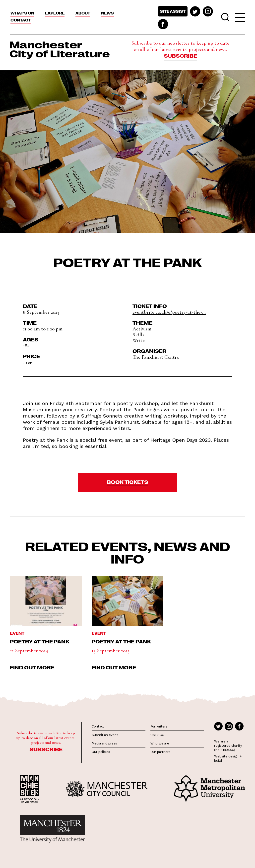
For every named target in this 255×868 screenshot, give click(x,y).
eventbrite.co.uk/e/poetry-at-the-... (169, 312)
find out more (32, 667)
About (83, 13)
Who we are (160, 743)
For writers (159, 726)
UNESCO (157, 735)
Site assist (173, 11)
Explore (55, 13)
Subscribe (180, 55)
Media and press (104, 743)
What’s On (22, 13)
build (218, 761)
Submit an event (105, 735)
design (233, 756)
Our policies (101, 752)
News (107, 13)
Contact (21, 20)
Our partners (160, 752)
